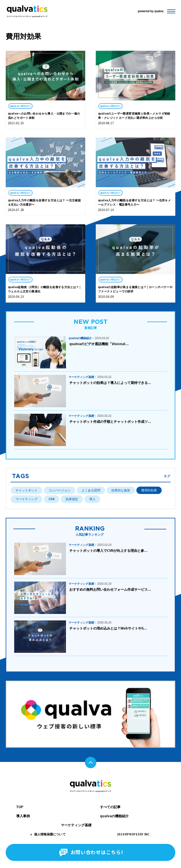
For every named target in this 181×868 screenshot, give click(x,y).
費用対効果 (149, 490)
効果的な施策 (121, 490)
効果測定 (72, 499)
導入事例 (23, 816)
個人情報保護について (50, 834)
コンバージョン (60, 490)
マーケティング (27, 499)
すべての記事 (110, 807)
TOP (20, 807)
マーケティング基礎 (76, 825)
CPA (52, 499)
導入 (92, 499)
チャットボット (27, 490)
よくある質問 (91, 490)
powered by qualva (151, 11)
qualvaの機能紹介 (114, 816)
